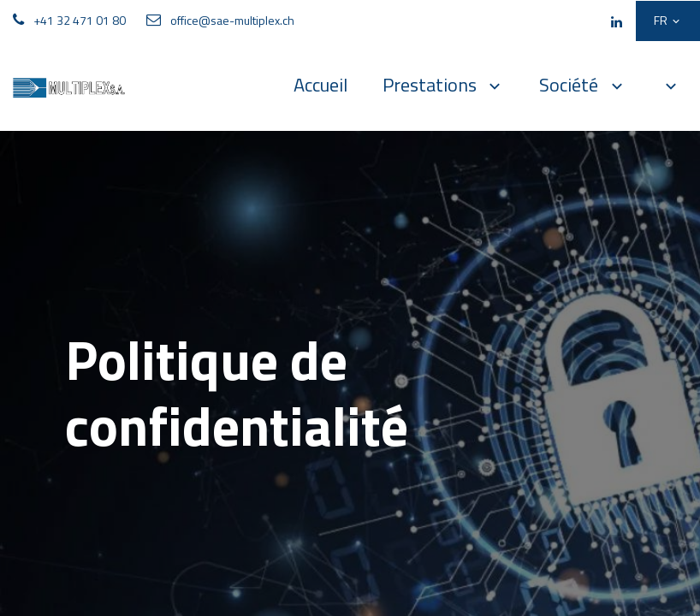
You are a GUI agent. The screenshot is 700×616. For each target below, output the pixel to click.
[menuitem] (320, 85)
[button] (671, 85)
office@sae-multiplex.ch (232, 20)
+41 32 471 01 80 (80, 20)
